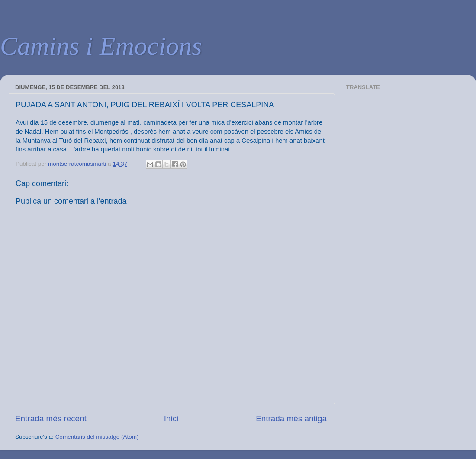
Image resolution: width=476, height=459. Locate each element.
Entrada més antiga (291, 419)
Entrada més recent (51, 419)
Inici (171, 419)
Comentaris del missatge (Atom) (97, 437)
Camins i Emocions (101, 46)
